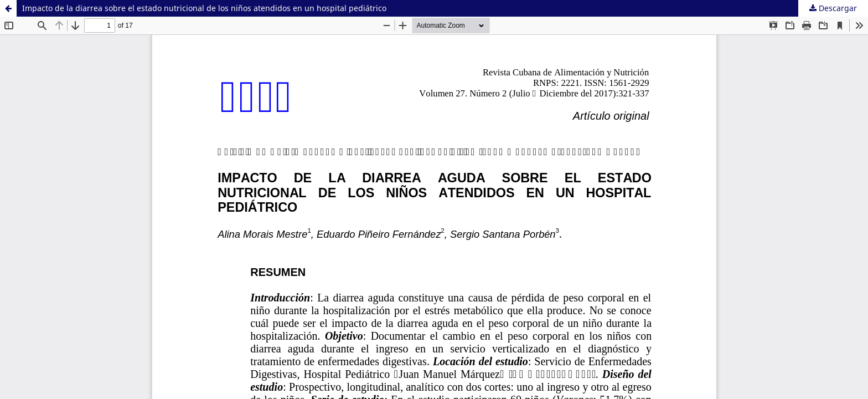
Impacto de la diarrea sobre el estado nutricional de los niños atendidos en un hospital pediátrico (204, 8)
